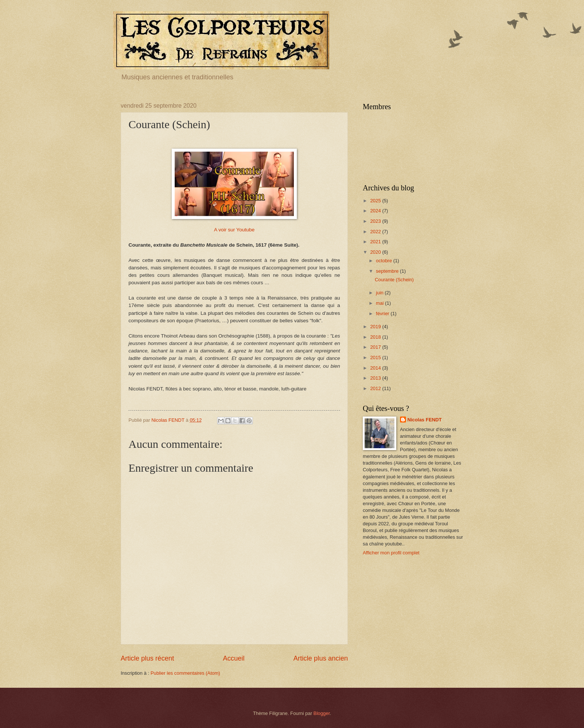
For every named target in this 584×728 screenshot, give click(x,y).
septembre (388, 271)
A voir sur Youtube (234, 230)
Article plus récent (147, 658)
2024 (376, 211)
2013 (376, 378)
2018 (376, 337)
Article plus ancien (321, 658)
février (383, 314)
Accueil (234, 658)
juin (380, 293)
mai (380, 303)
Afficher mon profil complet (391, 553)
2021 (376, 242)
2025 (376, 201)
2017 (376, 347)
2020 (376, 252)
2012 (376, 388)
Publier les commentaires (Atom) (185, 673)
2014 (376, 368)
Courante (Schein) (394, 280)
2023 (376, 221)
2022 (376, 232)
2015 (376, 357)
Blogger (322, 713)
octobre (385, 261)
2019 (376, 327)
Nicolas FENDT (425, 420)
